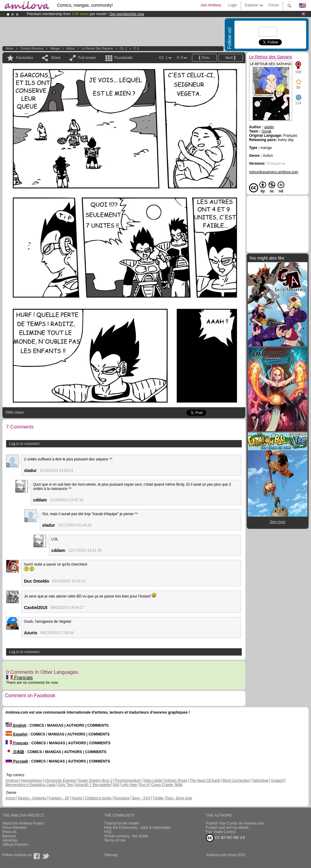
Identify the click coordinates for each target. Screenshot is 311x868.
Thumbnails (123, 58)
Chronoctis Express (60, 780)
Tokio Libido (153, 780)
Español (16, 734)
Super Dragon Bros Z (95, 780)
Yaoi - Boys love (179, 798)
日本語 (15, 752)
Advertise (10, 840)
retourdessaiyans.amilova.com (274, 172)
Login (232, 5)
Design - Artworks (32, 798)
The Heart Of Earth (205, 780)
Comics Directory (32, 48)
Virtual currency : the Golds (126, 836)
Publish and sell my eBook (227, 828)
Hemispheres (31, 780)
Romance (122, 798)
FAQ (108, 832)
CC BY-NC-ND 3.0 (226, 838)
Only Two (65, 785)
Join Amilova (211, 5)
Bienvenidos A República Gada (31, 785)
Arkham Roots (176, 780)
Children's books (98, 798)
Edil (116, 785)
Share (56, 58)
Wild (179, 785)
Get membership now (127, 14)
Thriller (159, 798)
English (16, 725)
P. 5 (136, 48)
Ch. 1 (123, 48)
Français (19, 678)
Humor (77, 798)
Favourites (25, 58)
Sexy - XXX (141, 798)
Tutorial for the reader (122, 823)
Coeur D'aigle (163, 785)
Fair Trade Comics (221, 832)
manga (55, 48)
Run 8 (144, 785)
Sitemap (111, 855)
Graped (277, 780)
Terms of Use (115, 840)
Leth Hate (129, 785)
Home (10, 48)
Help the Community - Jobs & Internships (137, 828)
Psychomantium (128, 780)
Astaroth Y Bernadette (93, 785)
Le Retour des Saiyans (97, 48)
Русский (17, 761)
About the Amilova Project (23, 823)
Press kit (9, 832)
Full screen (87, 58)
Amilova (12, 780)
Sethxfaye (260, 780)
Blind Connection (236, 780)
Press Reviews (14, 828)
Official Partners (15, 845)
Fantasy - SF (59, 798)
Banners (9, 836)
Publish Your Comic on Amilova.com (235, 823)
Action (70, 48)
